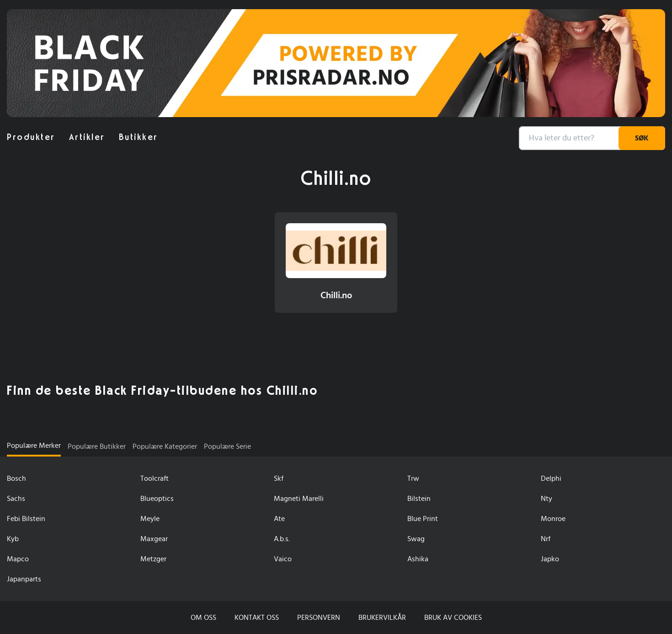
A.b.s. (282, 539)
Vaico (283, 559)
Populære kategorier (165, 446)
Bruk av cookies (453, 618)
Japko (550, 559)
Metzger (153, 559)
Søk (642, 138)
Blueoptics (157, 499)
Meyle (150, 519)
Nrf (546, 539)
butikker (139, 137)
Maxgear (154, 539)
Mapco (18, 559)
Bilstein (419, 499)
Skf (279, 478)
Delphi (551, 478)
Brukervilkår (382, 618)
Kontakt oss (257, 618)
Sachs (16, 499)
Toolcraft (155, 478)
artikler (87, 137)
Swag (416, 539)
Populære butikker (97, 446)
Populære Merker (34, 446)
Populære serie (227, 446)
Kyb (13, 539)
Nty (547, 499)
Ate (279, 519)
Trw (413, 478)
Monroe (553, 519)
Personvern (319, 618)
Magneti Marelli (299, 499)
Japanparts (24, 579)
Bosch (16, 478)
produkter (31, 137)
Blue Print (423, 519)
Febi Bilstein (26, 519)
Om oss (203, 618)
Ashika (418, 559)
